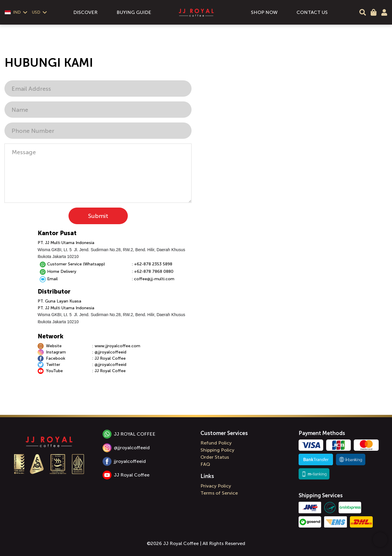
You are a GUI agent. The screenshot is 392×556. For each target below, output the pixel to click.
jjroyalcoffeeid (124, 461)
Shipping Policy (217, 450)
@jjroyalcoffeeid (126, 448)
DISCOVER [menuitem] (85, 12)
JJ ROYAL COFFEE (129, 434)
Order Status (215, 457)
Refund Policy (216, 443)
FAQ (205, 464)
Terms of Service (219, 493)
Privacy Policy (216, 486)
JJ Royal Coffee (126, 475)
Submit (98, 216)
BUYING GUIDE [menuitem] (134, 12)
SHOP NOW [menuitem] (264, 12)
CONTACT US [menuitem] (312, 12)
